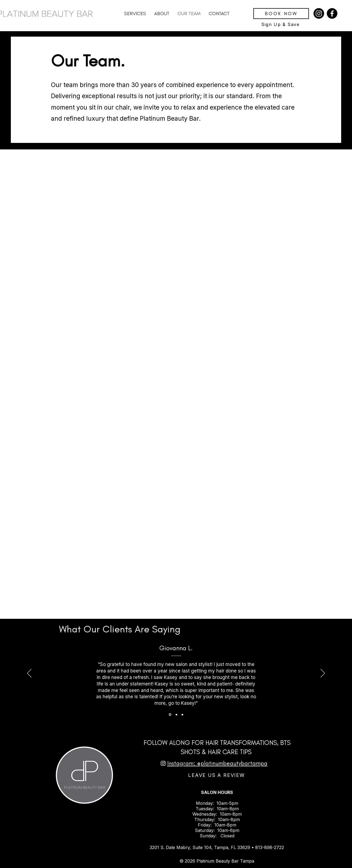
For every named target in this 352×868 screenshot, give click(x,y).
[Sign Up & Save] (281, 24)
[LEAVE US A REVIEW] (217, 775)
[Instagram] (319, 13)
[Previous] (29, 674)
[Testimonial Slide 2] (176, 715)
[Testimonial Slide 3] (182, 715)
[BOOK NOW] (281, 14)
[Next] (323, 674)
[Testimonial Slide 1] (170, 715)
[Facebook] (332, 13)
